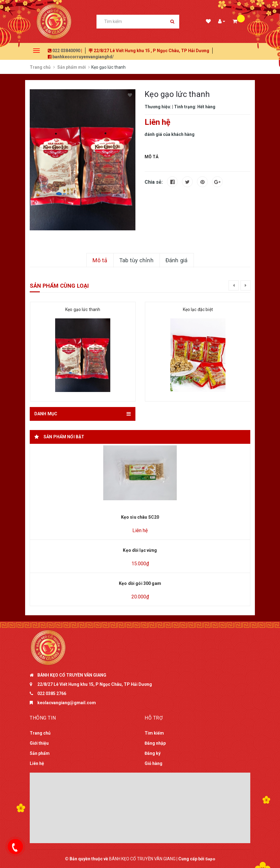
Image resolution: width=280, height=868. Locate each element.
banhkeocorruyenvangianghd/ (83, 57)
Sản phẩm (40, 753)
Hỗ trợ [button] (154, 718)
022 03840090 (66, 51)
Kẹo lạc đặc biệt (198, 309)
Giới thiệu (39, 743)
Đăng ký (153, 753)
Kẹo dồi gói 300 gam (140, 583)
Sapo (210, 859)
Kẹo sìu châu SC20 (140, 517)
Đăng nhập (155, 743)
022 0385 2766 (52, 693)
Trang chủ (40, 67)
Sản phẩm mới (72, 67)
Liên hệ (37, 763)
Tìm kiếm (154, 733)
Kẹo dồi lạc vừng (140, 550)
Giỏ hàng (153, 763)
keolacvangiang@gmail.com (67, 703)
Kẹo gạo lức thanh (83, 309)
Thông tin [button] (43, 718)
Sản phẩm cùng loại (59, 286)
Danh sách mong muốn (208, 22)
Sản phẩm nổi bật (64, 437)
